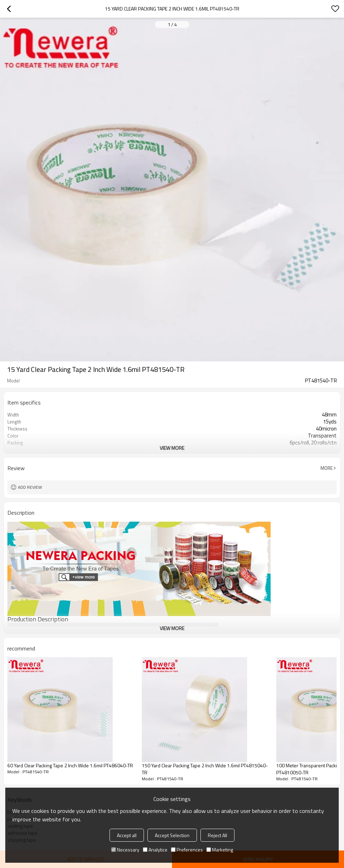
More (327, 468)
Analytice (155, 850)
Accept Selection (172, 835)
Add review (30, 487)
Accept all (127, 835)
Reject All (217, 835)
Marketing (220, 850)
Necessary (125, 850)
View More (172, 448)
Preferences (187, 850)
